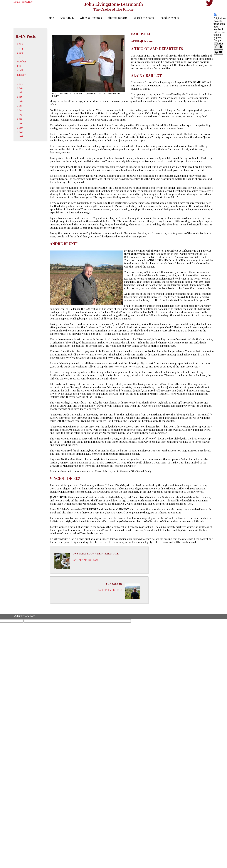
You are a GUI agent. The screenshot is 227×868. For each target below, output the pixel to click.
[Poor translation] (219, 52)
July (19, 66)
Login (17, 2)
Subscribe (27, 2)
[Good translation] (219, 47)
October (22, 61)
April (20, 70)
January (21, 75)
